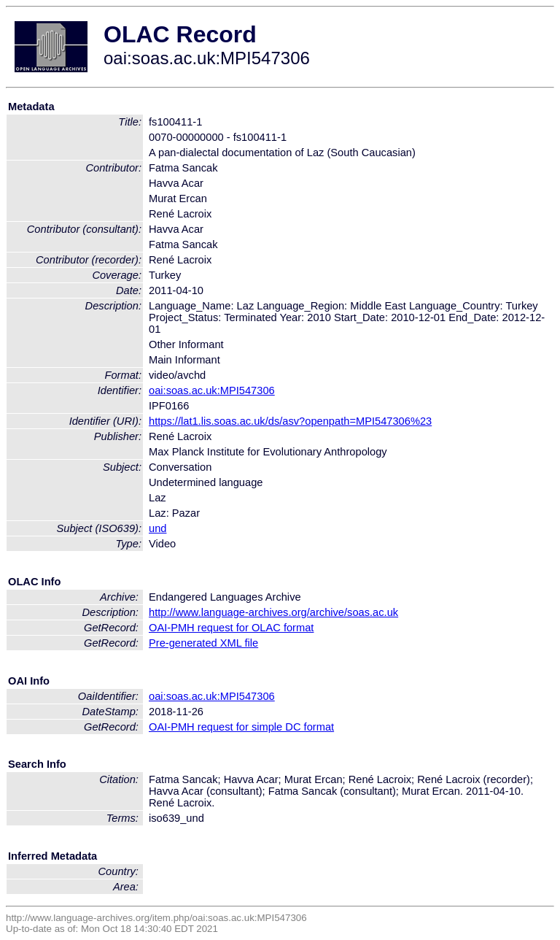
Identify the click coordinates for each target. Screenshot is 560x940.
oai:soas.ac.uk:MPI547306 (212, 390)
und (157, 528)
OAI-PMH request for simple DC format (241, 727)
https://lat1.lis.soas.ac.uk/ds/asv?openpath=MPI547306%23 (290, 421)
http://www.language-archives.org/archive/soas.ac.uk (273, 612)
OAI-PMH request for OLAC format (231, 628)
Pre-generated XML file (203, 643)
